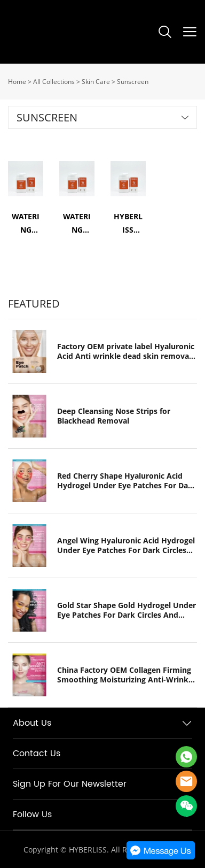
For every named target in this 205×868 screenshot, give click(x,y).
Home (17, 82)
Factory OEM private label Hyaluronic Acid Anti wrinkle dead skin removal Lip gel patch (126, 351)
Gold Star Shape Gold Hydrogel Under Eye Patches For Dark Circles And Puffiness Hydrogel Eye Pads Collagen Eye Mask (127, 610)
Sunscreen (133, 82)
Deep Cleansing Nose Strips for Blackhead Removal (114, 416)
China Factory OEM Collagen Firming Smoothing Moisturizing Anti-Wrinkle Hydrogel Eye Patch (126, 675)
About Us (32, 723)
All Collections (54, 82)
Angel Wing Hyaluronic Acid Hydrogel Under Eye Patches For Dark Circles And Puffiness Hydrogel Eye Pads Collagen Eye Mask (126, 546)
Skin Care (96, 82)
